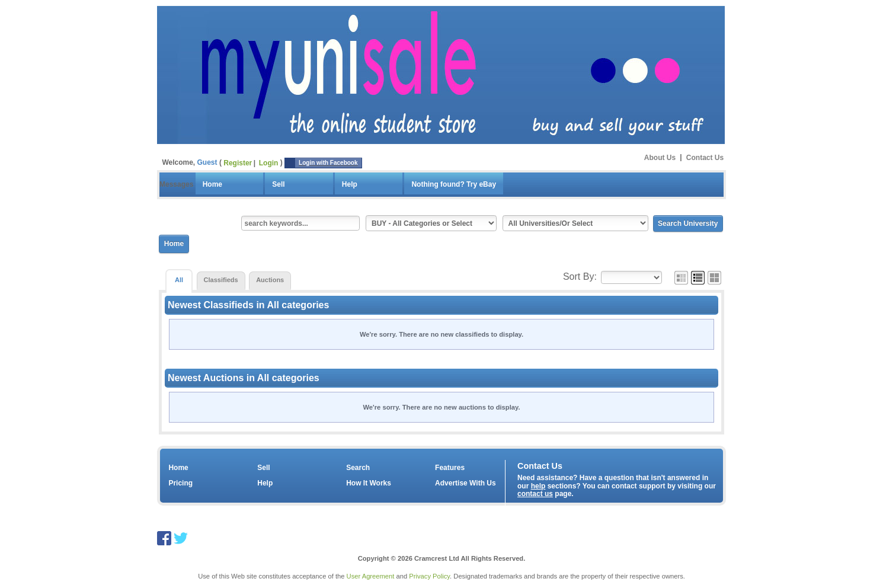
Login (269, 163)
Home (212, 184)
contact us (535, 494)
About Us (660, 157)
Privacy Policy (429, 576)
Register (238, 163)
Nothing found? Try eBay (454, 184)
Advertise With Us (466, 483)
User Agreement (371, 576)
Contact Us (705, 157)
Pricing (180, 483)
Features (450, 468)
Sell (278, 184)
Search (358, 468)
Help (350, 184)
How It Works (369, 483)
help (538, 486)
